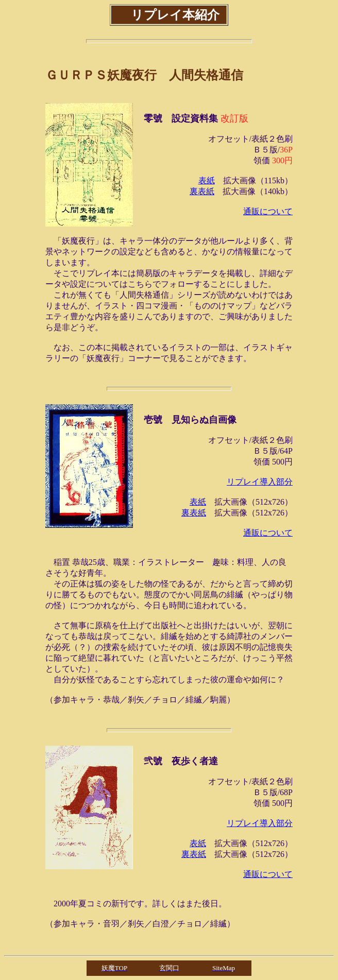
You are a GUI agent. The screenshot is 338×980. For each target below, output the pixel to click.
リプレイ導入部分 (260, 482)
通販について (268, 211)
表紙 (207, 180)
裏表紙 (202, 191)
